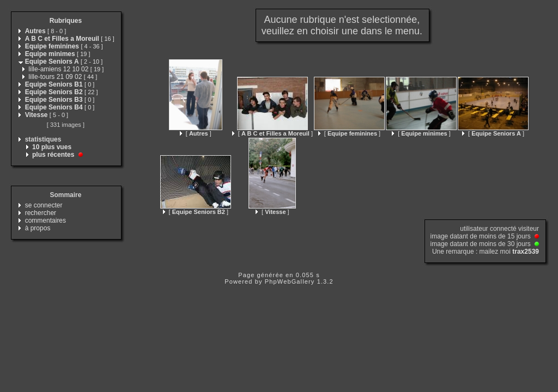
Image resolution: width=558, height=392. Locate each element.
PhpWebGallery (290, 281)
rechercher (41, 213)
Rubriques (66, 21)
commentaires (46, 220)
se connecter (44, 205)
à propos (38, 228)
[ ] (196, 133)
